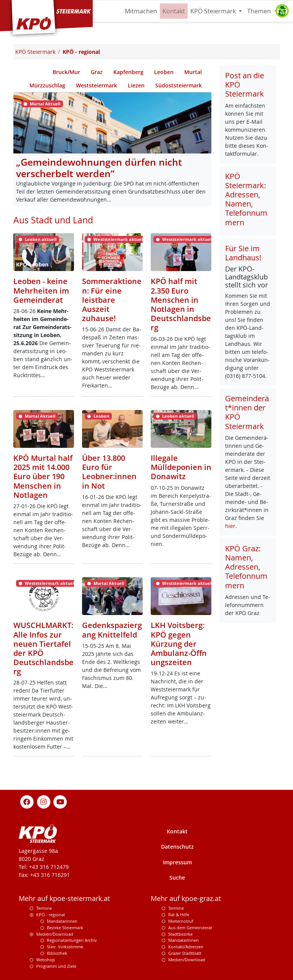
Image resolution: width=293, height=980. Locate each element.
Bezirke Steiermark (65, 928)
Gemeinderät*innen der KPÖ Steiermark (247, 412)
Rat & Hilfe (179, 915)
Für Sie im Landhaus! (243, 253)
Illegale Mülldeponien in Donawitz (181, 467)
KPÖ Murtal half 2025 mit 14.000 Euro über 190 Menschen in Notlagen (43, 476)
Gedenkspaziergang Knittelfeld (112, 630)
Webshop (46, 960)
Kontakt (174, 11)
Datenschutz (177, 847)
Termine (44, 908)
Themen (260, 11)
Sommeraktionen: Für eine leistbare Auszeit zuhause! (112, 299)
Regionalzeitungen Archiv (72, 940)
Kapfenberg (128, 72)
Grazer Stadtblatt (185, 953)
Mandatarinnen (62, 921)
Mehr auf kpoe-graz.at (186, 898)
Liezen (136, 85)
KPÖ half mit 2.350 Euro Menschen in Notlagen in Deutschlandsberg (181, 304)
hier (230, 526)
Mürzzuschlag (47, 85)
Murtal (193, 72)
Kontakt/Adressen (186, 947)
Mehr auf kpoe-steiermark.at (64, 898)
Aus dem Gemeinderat (190, 928)
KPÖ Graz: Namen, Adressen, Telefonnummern (246, 567)
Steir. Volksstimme (65, 947)
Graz (97, 72)
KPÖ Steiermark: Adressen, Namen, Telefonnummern (246, 199)
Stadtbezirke (180, 934)
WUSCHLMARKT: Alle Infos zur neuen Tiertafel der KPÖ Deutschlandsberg (43, 648)
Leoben (164, 72)
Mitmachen (141, 11)
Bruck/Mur (66, 72)
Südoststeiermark (179, 85)
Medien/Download (55, 934)
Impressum (177, 862)
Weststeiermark (97, 85)
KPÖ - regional (51, 915)
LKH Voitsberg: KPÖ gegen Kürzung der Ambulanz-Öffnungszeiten (179, 643)
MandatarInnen (184, 940)
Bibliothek (57, 953)
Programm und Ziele (56, 966)
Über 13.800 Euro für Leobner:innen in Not (109, 472)
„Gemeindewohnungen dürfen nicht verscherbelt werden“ (99, 168)
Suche (177, 877)
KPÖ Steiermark (214, 11)
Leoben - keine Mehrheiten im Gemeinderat (41, 290)
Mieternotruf (181, 921)
